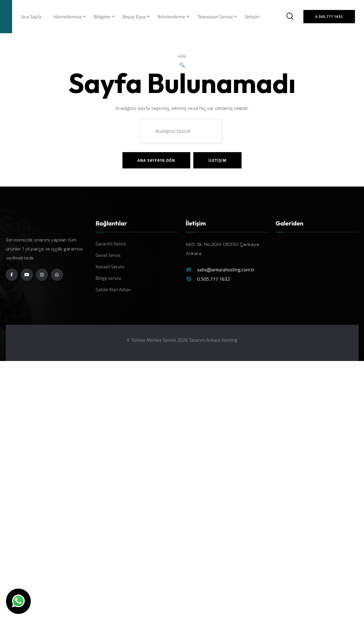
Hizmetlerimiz (68, 17)
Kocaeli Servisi (110, 267)
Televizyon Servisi (215, 17)
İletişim (252, 17)
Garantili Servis (111, 244)
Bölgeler (102, 17)
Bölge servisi (108, 278)
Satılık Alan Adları (113, 289)
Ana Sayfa (31, 17)
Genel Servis (108, 255)
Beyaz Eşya (134, 17)
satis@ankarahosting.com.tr (226, 270)
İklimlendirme (171, 17)
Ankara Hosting (222, 340)
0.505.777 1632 (214, 279)
